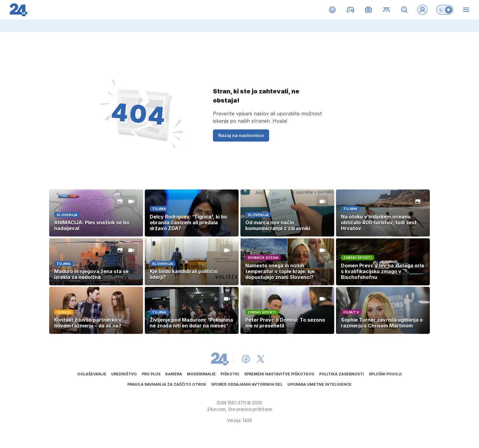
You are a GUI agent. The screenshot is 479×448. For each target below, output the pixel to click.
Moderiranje (201, 374)
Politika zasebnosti (342, 374)
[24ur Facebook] (246, 359)
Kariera (174, 374)
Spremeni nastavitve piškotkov (279, 374)
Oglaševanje (92, 374)
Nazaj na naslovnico (241, 135)
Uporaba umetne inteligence (320, 384)
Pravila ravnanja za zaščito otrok (167, 384)
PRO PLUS (151, 374)
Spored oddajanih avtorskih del (247, 384)
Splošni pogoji (385, 374)
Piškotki (230, 374)
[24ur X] (261, 359)
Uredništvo (124, 374)
